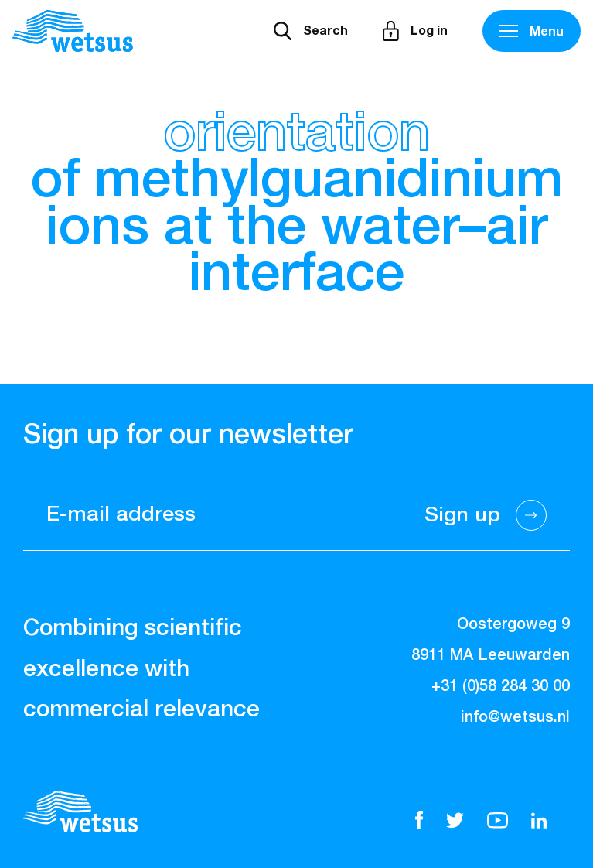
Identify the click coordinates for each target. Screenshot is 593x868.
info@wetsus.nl (515, 717)
